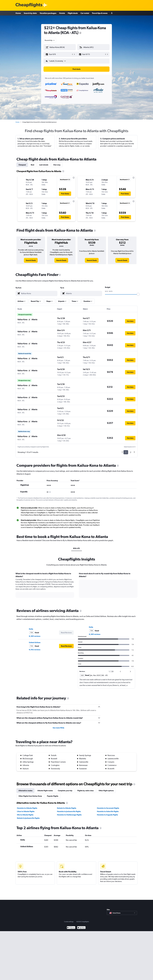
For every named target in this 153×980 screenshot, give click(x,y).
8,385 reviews (35, 636)
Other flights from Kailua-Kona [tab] (30, 796)
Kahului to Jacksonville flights (28, 818)
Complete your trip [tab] (65, 791)
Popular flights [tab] (53, 796)
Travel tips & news (100, 13)
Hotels (62, 13)
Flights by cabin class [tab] (85, 791)
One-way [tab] (57, 165)
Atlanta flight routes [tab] (45, 791)
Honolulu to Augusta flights (107, 815)
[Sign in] (112, 13)
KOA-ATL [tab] (77, 548)
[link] (31, 260)
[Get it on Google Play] (71, 928)
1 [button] (126, 452)
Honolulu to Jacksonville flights (69, 811)
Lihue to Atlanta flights (26, 811)
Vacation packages (48, 13)
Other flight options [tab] (106, 791)
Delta (31, 629)
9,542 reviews (35, 650)
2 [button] (131, 452)
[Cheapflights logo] (29, 5)
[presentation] (80, 33)
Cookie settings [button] (69, 922)
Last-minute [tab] (44, 165)
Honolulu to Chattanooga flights (69, 815)
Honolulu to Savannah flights (108, 808)
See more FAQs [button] (58, 728)
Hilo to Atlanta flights (25, 815)
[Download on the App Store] (81, 928)
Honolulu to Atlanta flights (27, 808)
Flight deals (73, 13)
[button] (59, 54)
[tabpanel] (76, 587)
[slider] (138, 294)
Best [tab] (33, 165)
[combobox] (50, 40)
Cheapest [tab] (22, 165)
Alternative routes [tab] (25, 791)
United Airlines (35, 642)
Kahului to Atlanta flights (67, 808)
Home (18, 13)
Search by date (30, 13)
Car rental (85, 13)
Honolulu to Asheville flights (108, 811)
